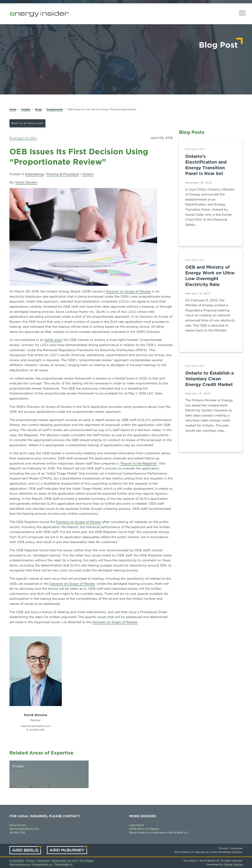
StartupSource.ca (20, 864)
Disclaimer (43, 861)
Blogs (38, 109)
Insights (26, 109)
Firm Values (87, 861)
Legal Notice (137, 825)
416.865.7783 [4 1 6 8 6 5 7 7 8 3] (37, 730)
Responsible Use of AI (65, 861)
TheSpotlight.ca (63, 864)
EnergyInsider (55, 109)
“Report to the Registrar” (139, 463)
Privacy (31, 861)
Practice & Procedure (63, 174)
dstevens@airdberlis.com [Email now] (36, 726)
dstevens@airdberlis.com (24, 829)
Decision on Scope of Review (128, 291)
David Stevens (26, 182)
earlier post (53, 340)
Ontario (88, 174)
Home (13, 109)
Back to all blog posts (27, 123)
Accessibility (17, 861)
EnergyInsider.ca (42, 864)
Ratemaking (34, 174)
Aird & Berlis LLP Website (144, 829)
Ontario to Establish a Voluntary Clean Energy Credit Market (209, 379)
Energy (18, 766)
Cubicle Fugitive (233, 864)
